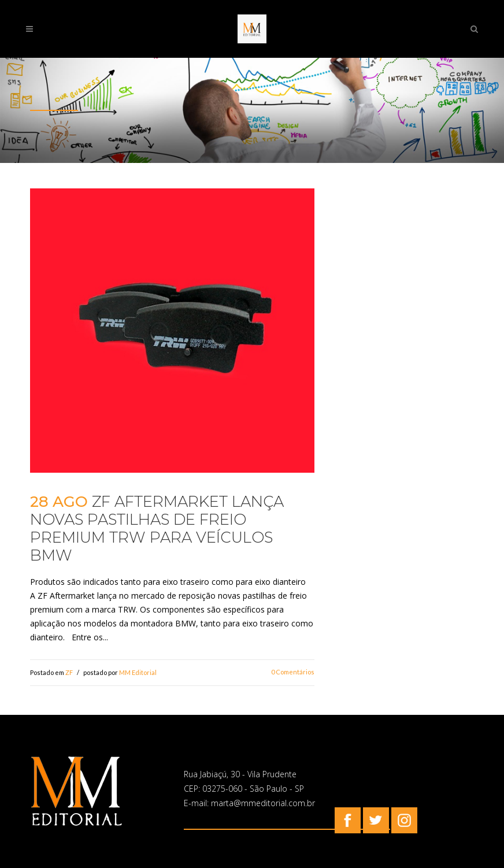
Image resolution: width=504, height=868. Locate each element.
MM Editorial (138, 672)
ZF (69, 672)
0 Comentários (293, 672)
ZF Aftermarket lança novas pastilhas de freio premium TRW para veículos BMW (157, 529)
